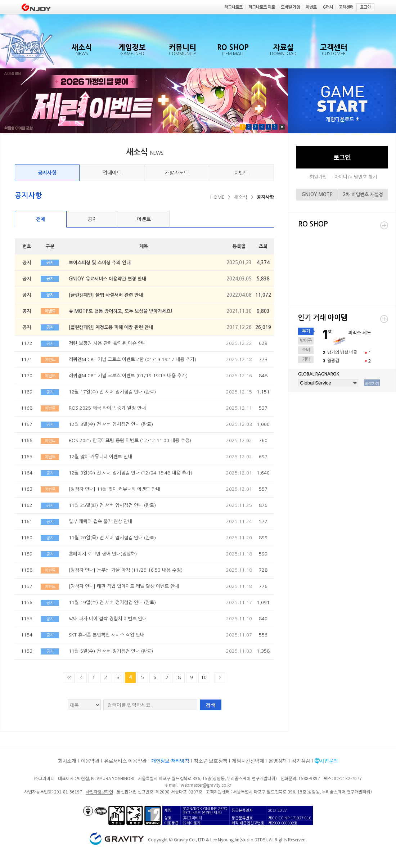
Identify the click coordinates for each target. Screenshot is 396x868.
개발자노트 (177, 173)
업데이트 (112, 173)
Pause (282, 127)
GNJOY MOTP (317, 195)
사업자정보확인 (99, 791)
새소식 (240, 197)
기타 (306, 359)
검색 (211, 705)
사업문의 (329, 761)
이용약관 (90, 761)
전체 (41, 219)
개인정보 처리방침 (170, 761)
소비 (306, 350)
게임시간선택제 (248, 761)
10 (204, 677)
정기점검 (301, 761)
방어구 (306, 341)
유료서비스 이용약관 (125, 761)
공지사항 (47, 173)
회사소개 (67, 761)
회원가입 (318, 177)
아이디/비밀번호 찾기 (356, 177)
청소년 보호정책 (210, 761)
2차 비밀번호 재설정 (363, 195)
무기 (306, 331)
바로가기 (372, 383)
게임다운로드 (342, 120)
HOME (217, 197)
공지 (92, 219)
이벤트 (241, 173)
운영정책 (278, 761)
